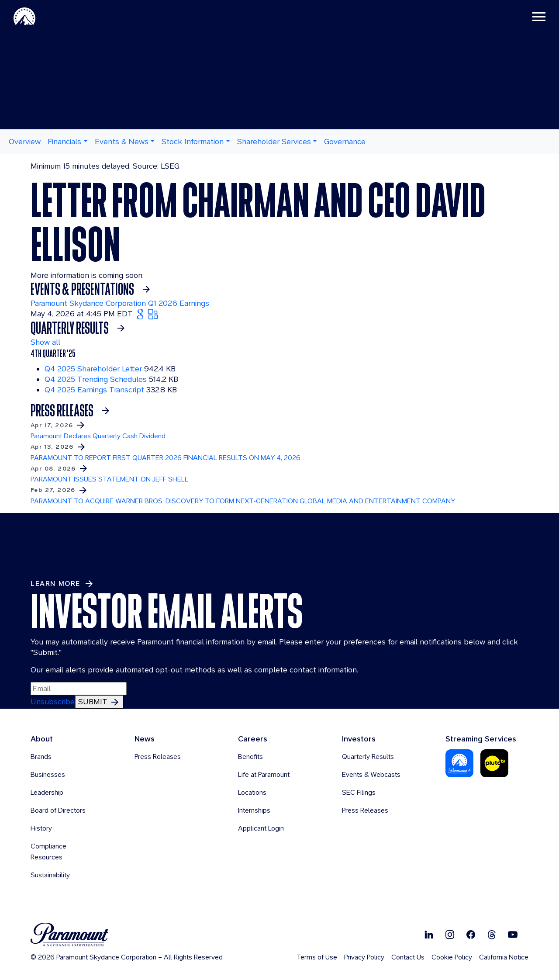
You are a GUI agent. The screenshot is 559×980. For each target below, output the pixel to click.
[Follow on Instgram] (450, 934)
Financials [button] (64, 141)
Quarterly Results (368, 757)
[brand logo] (127, 935)
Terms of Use (317, 957)
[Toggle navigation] (524, 17)
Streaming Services (481, 739)
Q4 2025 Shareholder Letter (93, 369)
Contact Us (408, 957)
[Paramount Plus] (459, 763)
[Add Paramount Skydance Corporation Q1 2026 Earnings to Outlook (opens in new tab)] (153, 313)
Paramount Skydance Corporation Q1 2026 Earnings (120, 303)
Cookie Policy (452, 957)
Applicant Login (261, 828)
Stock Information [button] (193, 141)
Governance (345, 141)
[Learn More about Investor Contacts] (62, 584)
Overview (25, 141)
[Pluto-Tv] (494, 763)
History (41, 828)
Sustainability (50, 875)
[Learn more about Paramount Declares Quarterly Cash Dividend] (279, 430)
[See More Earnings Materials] (80, 328)
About (42, 739)
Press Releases (158, 757)
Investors (359, 739)
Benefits (250, 757)
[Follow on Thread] (492, 934)
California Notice (504, 957)
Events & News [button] (122, 141)
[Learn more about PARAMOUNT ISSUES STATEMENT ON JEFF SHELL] (279, 473)
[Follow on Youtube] (513, 934)
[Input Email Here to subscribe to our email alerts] (79, 689)
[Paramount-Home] (39, 17)
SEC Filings (359, 792)
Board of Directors (58, 810)
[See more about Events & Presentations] (93, 289)
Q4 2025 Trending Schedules (96, 379)
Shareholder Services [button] (274, 141)
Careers (253, 739)
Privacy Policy (364, 957)
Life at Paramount (264, 774)
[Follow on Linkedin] (429, 934)
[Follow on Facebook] (471, 934)
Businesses (48, 774)
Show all (45, 342)
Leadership (47, 792)
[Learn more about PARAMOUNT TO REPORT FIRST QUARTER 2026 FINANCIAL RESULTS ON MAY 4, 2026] (279, 451)
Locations (252, 792)
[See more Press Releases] (72, 411)
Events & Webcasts (371, 774)
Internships (254, 810)
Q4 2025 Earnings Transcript (94, 390)
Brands (41, 757)
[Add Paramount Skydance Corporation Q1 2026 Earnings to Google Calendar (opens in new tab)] (141, 313)
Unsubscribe (53, 701)
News (145, 739)
